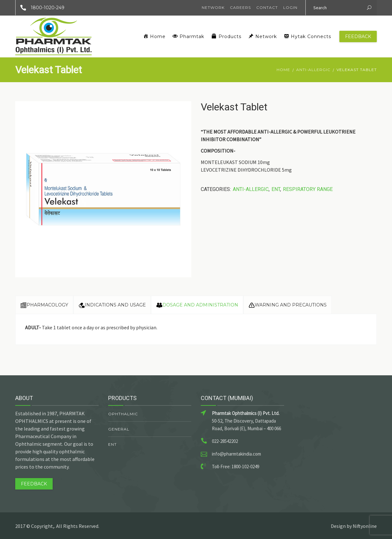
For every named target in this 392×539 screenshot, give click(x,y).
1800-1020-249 (40, 8)
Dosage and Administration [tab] (197, 305)
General (119, 429)
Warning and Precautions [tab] (287, 305)
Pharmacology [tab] (44, 305)
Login (290, 7)
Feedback (358, 36)
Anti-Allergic (313, 70)
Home (283, 70)
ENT (276, 189)
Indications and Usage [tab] (112, 305)
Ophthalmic (123, 414)
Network (213, 7)
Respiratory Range (308, 189)
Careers (240, 7)
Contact (267, 7)
